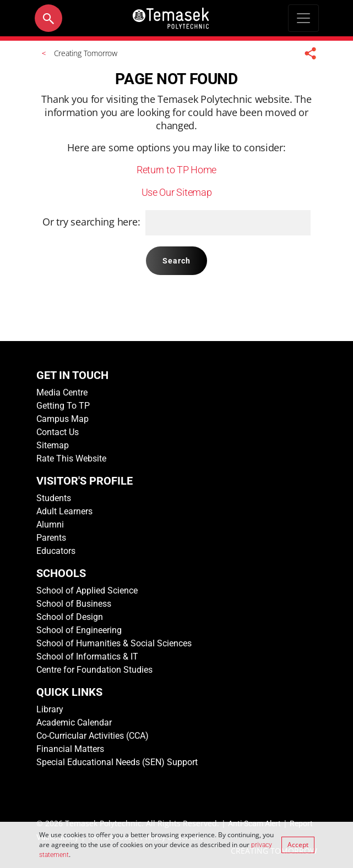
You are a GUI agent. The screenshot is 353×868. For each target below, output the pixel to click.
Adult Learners (64, 511)
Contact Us (58, 432)
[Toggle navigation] (303, 18)
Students (54, 498)
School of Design (70, 617)
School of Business (74, 604)
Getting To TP (63, 406)
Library (50, 709)
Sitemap (53, 445)
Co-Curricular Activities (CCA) (93, 736)
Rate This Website (71, 458)
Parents (51, 538)
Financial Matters (70, 749)
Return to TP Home (176, 170)
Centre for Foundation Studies (94, 670)
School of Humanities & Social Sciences (114, 643)
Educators (56, 551)
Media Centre (62, 392)
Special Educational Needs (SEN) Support (117, 762)
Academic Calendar (74, 723)
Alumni (50, 524)
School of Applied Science (87, 590)
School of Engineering (79, 630)
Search (177, 261)
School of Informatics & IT (87, 657)
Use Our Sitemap (177, 192)
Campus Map (63, 419)
